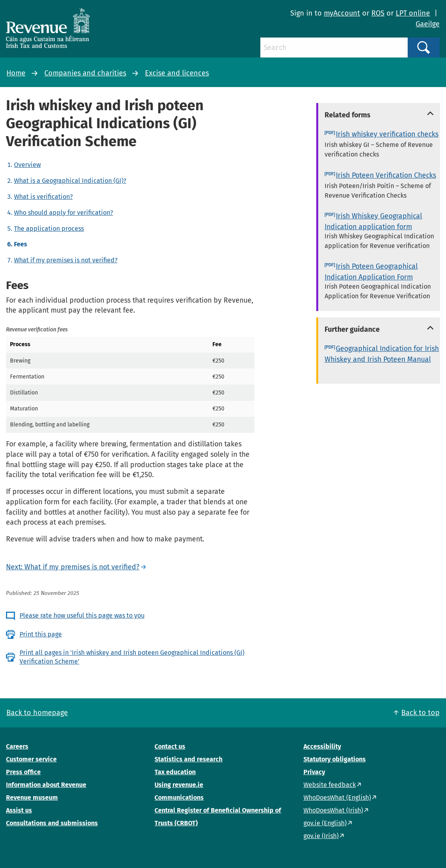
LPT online (413, 13)
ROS (378, 13)
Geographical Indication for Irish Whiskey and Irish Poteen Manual (382, 354)
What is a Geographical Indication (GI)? (70, 181)
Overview (27, 165)
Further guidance (352, 329)
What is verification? (43, 197)
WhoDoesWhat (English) (337, 798)
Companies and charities (85, 73)
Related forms (348, 115)
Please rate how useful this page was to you (82, 615)
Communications (179, 798)
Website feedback (330, 785)
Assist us (19, 810)
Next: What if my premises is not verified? (73, 567)
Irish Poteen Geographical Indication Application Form (371, 272)
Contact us (170, 746)
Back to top (420, 713)
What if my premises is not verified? (66, 260)
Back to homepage (37, 713)
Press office (23, 772)
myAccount (342, 13)
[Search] (334, 48)
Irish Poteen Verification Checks (386, 175)
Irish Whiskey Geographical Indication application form (374, 221)
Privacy (314, 772)
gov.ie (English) (325, 823)
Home (16, 73)
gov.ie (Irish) (321, 836)
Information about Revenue (46, 785)
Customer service (31, 759)
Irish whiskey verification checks (387, 134)
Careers (17, 746)
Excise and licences (177, 73)
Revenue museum (32, 798)
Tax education (175, 772)
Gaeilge (428, 24)
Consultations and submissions (52, 823)
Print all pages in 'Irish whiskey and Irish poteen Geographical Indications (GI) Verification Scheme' (132, 657)
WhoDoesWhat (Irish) (333, 810)
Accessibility (322, 746)
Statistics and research (188, 759)
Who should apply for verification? (63, 213)
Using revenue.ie (179, 785)
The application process (49, 229)
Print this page (41, 634)
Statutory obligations (335, 759)
